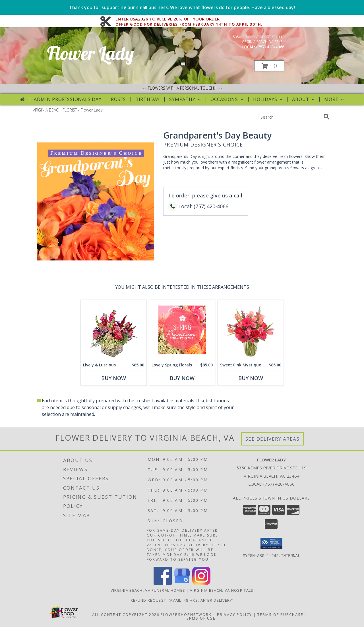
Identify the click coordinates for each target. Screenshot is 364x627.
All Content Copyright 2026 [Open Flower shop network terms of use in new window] (126, 614)
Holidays (268, 99)
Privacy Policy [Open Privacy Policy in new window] (234, 614)
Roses (118, 99)
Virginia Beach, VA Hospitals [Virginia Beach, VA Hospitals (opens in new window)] (222, 590)
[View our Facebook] (163, 583)
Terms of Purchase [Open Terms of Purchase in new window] (280, 614)
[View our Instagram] (201, 583)
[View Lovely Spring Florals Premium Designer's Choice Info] (182, 330)
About (304, 99)
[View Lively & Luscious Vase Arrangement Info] (114, 330)
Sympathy (186, 99)
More (335, 99)
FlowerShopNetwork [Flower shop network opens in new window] (186, 614)
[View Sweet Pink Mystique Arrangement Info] (251, 330)
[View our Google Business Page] (182, 583)
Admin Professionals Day (68, 99)
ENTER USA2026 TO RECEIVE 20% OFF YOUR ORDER (189, 19)
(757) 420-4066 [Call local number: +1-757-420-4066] (270, 47)
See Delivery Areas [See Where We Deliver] (273, 439)
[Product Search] (290, 117)
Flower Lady (90, 53)
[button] (269, 66)
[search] (326, 117)
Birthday (148, 99)
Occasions (228, 99)
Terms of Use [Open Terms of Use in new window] (200, 618)
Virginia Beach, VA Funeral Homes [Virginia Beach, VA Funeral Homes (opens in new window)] (148, 590)
